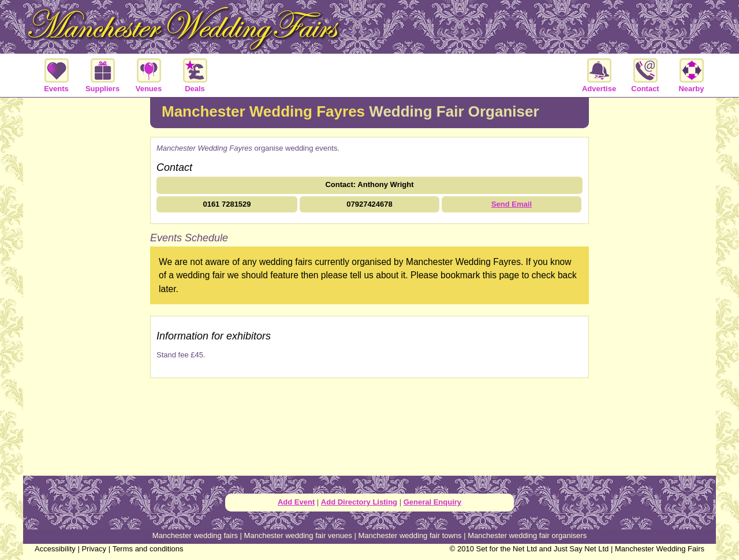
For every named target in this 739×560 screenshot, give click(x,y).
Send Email (512, 204)
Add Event (296, 502)
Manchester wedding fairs (195, 535)
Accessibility (55, 549)
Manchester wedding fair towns (410, 535)
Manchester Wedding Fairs (660, 549)
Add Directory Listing (359, 502)
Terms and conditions (148, 549)
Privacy (94, 549)
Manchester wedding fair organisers (527, 535)
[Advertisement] (87, 285)
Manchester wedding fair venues (298, 535)
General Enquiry (432, 502)
